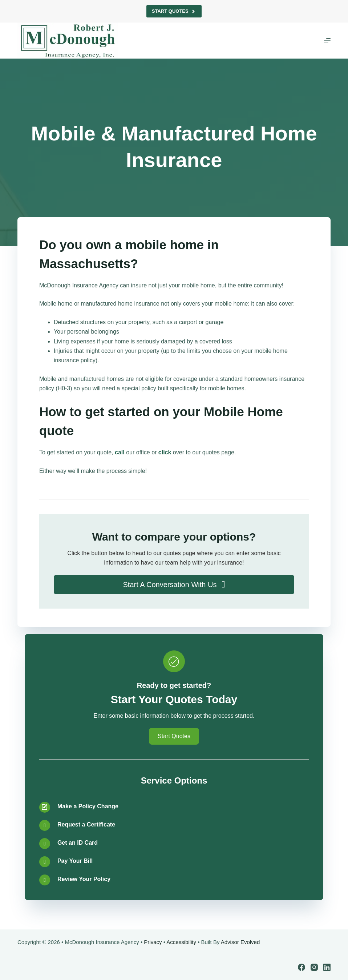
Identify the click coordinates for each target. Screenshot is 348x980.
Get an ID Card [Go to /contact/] (78, 843)
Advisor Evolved (240, 942)
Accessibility (181, 942)
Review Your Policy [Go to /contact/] (84, 879)
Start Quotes (174, 11)
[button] (174, 585)
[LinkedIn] (327, 967)
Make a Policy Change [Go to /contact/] (88, 806)
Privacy (153, 942)
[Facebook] (302, 967)
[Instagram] (314, 967)
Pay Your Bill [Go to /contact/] (75, 861)
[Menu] (327, 41)
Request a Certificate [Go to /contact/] (86, 824)
